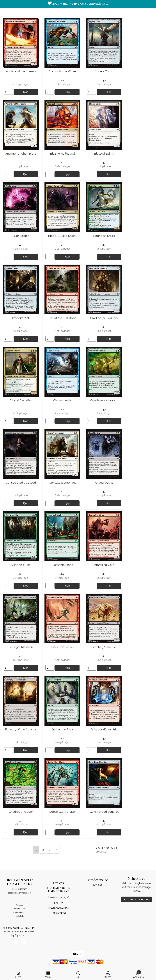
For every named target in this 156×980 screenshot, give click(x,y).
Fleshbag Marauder (104, 647)
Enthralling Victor (104, 565)
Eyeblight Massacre (21, 647)
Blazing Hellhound (62, 154)
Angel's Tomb (104, 71)
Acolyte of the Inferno (21, 71)
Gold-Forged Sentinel (104, 812)
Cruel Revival (104, 483)
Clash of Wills (62, 400)
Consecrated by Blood (21, 483)
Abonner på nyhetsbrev (137, 899)
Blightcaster (21, 236)
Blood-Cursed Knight (62, 236)
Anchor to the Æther (62, 71)
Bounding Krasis (104, 236)
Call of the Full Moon (62, 318)
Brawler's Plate (21, 318)
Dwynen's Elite (21, 565)
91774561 (61, 913)
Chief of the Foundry (104, 318)
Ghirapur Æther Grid (104, 729)
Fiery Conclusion (62, 647)
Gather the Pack (62, 729)
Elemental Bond (62, 565)
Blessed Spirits (104, 154)
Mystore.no (21, 935)
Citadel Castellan (21, 400)
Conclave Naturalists (104, 400)
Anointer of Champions (21, 154)
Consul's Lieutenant (62, 483)
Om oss (97, 885)
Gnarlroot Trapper (21, 812)
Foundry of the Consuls (21, 729)
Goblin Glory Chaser (62, 812)
